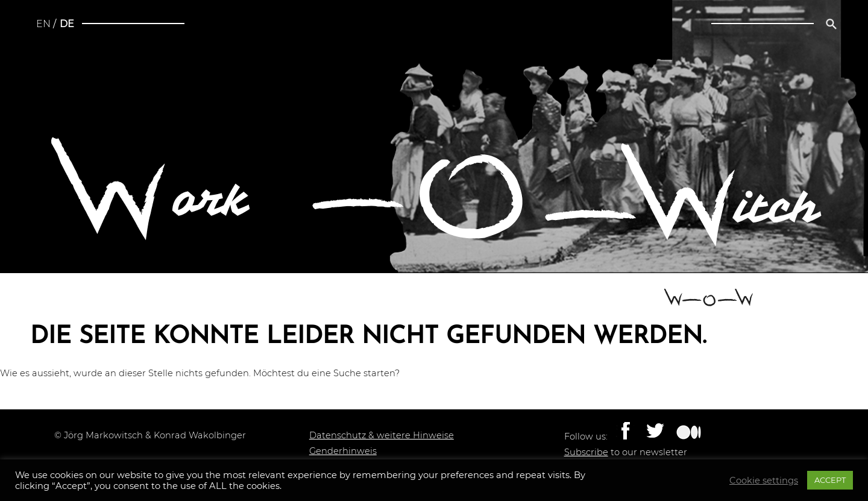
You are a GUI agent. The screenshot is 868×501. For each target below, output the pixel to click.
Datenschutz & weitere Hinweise (382, 435)
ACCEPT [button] (830, 480)
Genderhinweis (343, 451)
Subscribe (586, 452)
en (43, 24)
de (67, 24)
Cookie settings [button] (764, 481)
